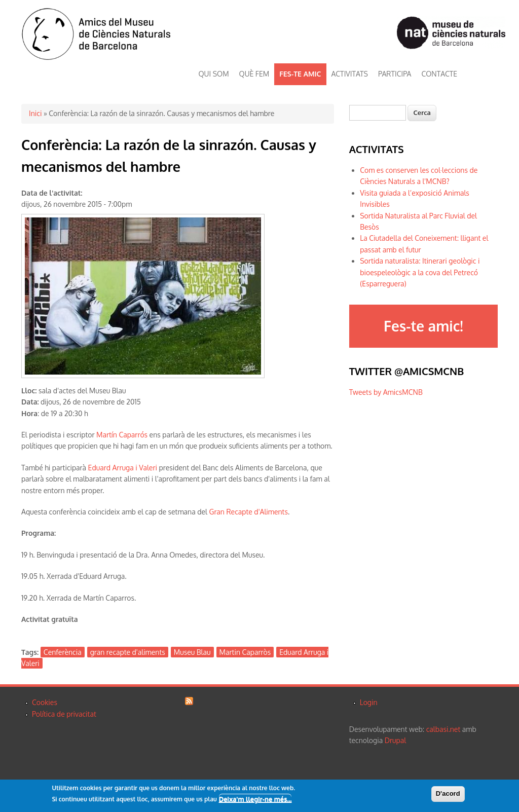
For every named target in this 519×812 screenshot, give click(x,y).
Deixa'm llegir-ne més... (255, 799)
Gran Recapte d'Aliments (248, 512)
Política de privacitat (64, 714)
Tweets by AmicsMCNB (386, 392)
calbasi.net (443, 729)
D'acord (448, 794)
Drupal (395, 740)
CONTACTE (439, 74)
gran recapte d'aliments (128, 652)
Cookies (45, 702)
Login (369, 702)
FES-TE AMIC (300, 74)
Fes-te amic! (423, 326)
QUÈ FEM (254, 74)
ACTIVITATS (350, 74)
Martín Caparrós (122, 435)
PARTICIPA (395, 74)
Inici (35, 113)
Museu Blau (192, 652)
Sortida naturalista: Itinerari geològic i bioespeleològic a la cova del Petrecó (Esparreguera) (420, 272)
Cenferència (63, 652)
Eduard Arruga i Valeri (123, 468)
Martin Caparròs (245, 652)
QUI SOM (214, 74)
